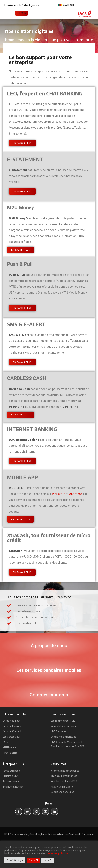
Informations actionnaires (65, 771)
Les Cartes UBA (11, 737)
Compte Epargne (12, 726)
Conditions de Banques (63, 737)
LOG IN (23, 13)
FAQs (6, 742)
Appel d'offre (10, 753)
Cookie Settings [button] (15, 860)
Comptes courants (49, 695)
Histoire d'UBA (11, 776)
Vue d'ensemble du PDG (64, 781)
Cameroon (66, 5)
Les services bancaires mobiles (49, 670)
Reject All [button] (48, 860)
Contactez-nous (12, 721)
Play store (59, 494)
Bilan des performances (64, 776)
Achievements (11, 781)
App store (75, 494)
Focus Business (11, 771)
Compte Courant (12, 731)
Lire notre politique (57, 853)
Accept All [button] (33, 860)
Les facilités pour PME (63, 721)
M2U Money (9, 747)
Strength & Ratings (13, 787)
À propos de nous (49, 646)
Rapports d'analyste (62, 787)
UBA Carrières (58, 731)
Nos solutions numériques (65, 726)
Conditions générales (62, 792)
